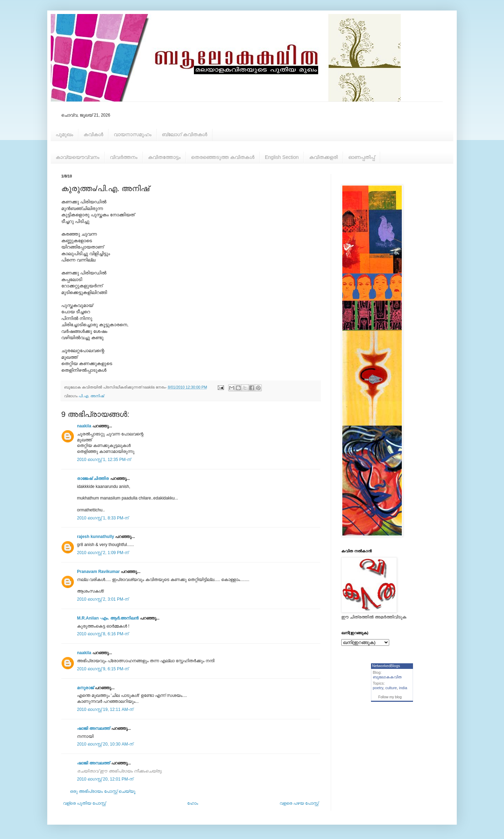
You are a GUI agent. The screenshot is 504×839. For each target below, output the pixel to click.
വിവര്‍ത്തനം (124, 157)
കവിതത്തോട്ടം (164, 157)
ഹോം (193, 803)
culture (391, 688)
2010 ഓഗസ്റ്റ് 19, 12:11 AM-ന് (105, 709)
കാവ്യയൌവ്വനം (78, 157)
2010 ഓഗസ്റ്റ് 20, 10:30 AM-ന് (105, 744)
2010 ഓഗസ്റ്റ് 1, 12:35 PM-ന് (104, 460)
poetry (378, 688)
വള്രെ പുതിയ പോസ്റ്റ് (84, 803)
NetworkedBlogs (386, 666)
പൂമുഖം (64, 134)
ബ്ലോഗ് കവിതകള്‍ (185, 134)
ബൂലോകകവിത (387, 677)
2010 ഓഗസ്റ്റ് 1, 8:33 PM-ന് (103, 518)
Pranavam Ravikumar (98, 572)
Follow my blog (390, 697)
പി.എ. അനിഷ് (91, 396)
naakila (84, 426)
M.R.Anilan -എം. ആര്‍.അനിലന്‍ (108, 618)
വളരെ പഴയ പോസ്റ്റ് (299, 803)
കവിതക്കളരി (323, 157)
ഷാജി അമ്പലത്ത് (93, 728)
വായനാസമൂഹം (133, 134)
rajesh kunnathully (96, 537)
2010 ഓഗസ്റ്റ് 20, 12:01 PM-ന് (105, 779)
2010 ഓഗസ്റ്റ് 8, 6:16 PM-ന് (103, 634)
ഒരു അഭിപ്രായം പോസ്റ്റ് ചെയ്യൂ (103, 791)
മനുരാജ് (85, 688)
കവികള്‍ (93, 134)
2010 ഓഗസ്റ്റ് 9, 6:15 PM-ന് (103, 669)
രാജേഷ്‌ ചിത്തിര (93, 478)
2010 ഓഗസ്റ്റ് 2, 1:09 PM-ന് (103, 553)
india (403, 688)
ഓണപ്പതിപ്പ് (362, 157)
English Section (282, 157)
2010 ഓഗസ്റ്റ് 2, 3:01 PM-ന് (103, 599)
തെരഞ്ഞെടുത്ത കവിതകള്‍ (223, 157)
